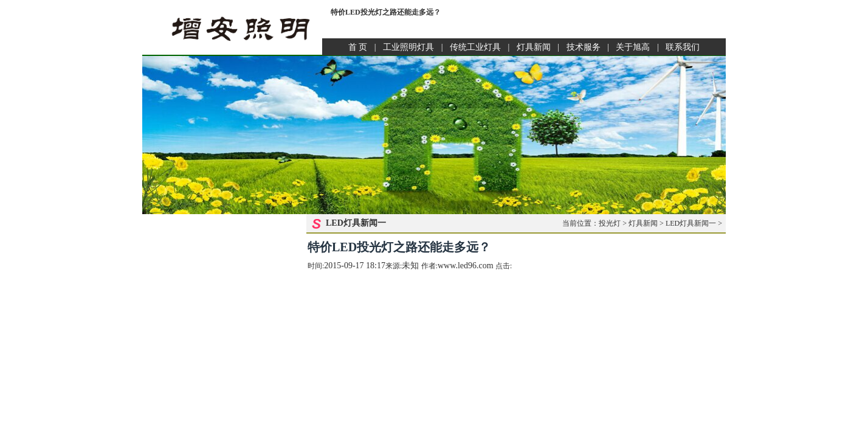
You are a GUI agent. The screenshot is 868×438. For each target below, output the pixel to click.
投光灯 (610, 223)
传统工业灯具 (475, 47)
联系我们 (683, 47)
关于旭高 (633, 47)
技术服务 (584, 47)
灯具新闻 (534, 47)
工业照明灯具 (408, 47)
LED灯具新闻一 (691, 223)
